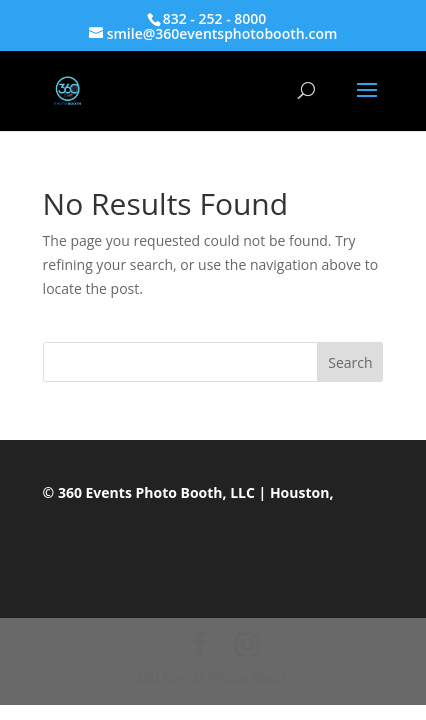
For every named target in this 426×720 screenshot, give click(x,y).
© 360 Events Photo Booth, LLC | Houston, (188, 492)
